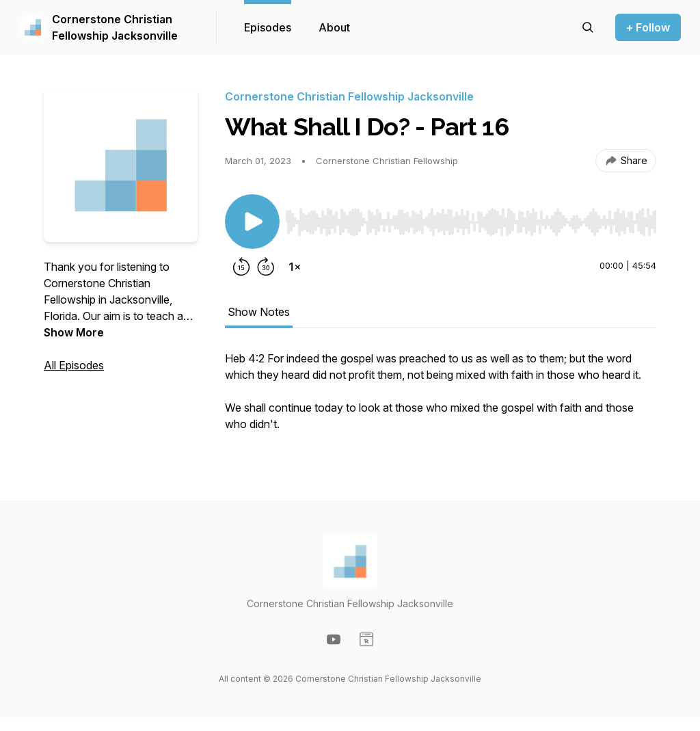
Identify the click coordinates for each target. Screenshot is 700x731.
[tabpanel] (441, 398)
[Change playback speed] (295, 267)
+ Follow (648, 27)
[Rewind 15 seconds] (241, 267)
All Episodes (74, 365)
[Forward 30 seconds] (266, 267)
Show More (74, 332)
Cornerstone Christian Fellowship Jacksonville (115, 27)
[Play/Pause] (252, 222)
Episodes (268, 27)
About (334, 27)
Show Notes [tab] (259, 312)
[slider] (471, 222)
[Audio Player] (471, 218)
